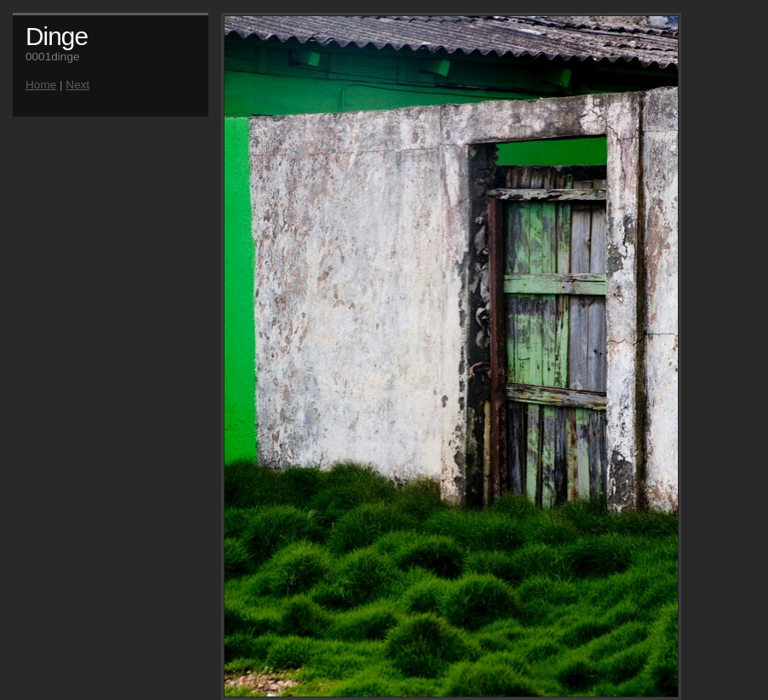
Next (77, 85)
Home (41, 85)
